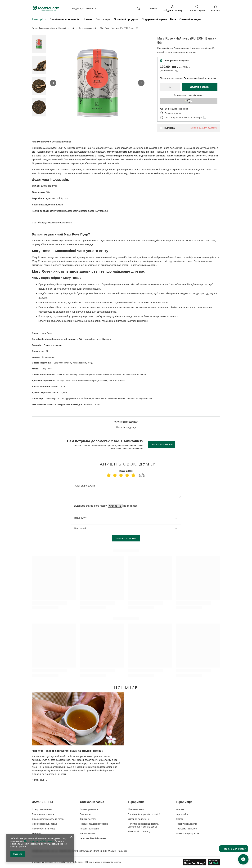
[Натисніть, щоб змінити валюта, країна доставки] (153, 8)
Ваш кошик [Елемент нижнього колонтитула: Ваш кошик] (86, 814)
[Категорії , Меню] (47, 20)
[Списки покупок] (197, 8)
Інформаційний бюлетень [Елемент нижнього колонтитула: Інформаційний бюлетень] (93, 838)
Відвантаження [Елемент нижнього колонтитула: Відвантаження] (136, 809)
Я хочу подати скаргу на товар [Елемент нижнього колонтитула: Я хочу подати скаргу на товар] (48, 819)
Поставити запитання (162, 445)
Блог (173, 19)
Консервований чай (87, 28)
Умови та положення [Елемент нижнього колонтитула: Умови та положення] (139, 819)
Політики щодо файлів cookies (39, 841)
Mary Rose (47, 333)
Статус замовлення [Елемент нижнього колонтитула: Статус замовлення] (42, 809)
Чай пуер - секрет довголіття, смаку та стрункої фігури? (68, 751)
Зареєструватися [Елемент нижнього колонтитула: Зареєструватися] (89, 809)
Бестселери (103, 19)
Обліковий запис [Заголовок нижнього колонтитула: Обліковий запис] (92, 802)
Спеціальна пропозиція (65, 19)
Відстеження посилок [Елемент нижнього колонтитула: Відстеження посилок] (43, 814)
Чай (73, 28)
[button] (53, 83)
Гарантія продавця (53, 345)
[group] (97, 83)
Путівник (126, 687)
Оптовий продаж (190, 19)
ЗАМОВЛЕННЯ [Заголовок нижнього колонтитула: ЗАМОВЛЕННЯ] (42, 802)
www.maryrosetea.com (60, 223)
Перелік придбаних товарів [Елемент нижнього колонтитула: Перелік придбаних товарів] (94, 824)
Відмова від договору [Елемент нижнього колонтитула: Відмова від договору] (139, 832)
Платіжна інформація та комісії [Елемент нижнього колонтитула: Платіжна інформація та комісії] (144, 814)
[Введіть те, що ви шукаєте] (106, 8)
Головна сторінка (47, 28)
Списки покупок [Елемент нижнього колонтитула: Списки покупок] (88, 819)
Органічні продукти (126, 19)
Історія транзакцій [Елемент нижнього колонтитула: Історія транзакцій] (89, 829)
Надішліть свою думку (126, 538)
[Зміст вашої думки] (126, 490)
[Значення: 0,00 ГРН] (216, 9)
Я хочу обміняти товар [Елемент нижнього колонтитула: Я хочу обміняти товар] (44, 829)
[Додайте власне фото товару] (129, 506)
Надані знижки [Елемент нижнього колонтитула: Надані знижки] (88, 833)
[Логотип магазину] (46, 8)
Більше (106, 339)
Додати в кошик (200, 87)
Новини (88, 19)
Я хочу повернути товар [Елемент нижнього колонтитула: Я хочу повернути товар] (44, 824)
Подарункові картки (154, 19)
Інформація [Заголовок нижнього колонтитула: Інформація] (136, 802)
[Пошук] (138, 8)
